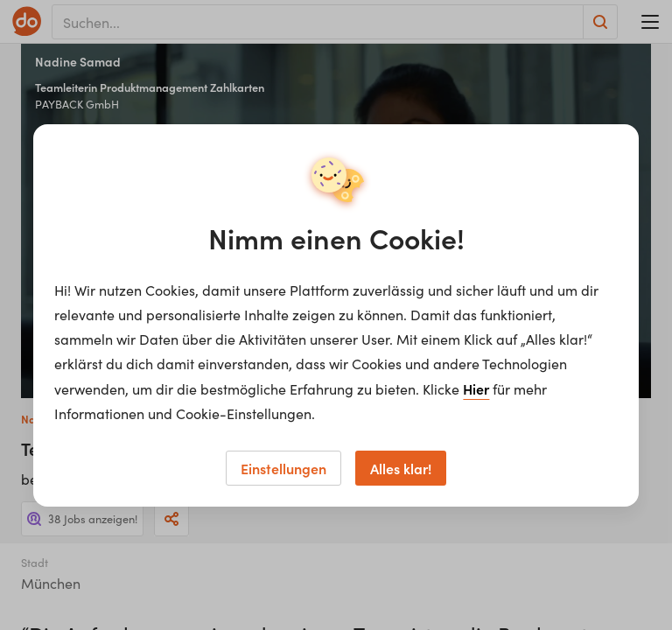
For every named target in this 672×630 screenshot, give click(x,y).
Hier (476, 388)
